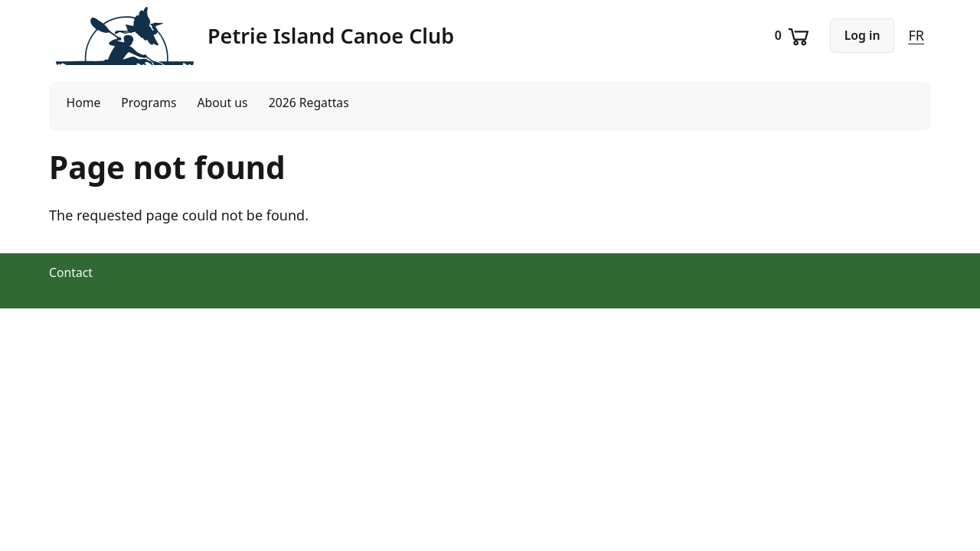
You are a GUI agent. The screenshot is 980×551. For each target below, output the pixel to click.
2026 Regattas (309, 103)
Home (84, 103)
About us (223, 103)
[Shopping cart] (794, 36)
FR (916, 35)
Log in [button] (862, 35)
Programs (149, 103)
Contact (71, 272)
